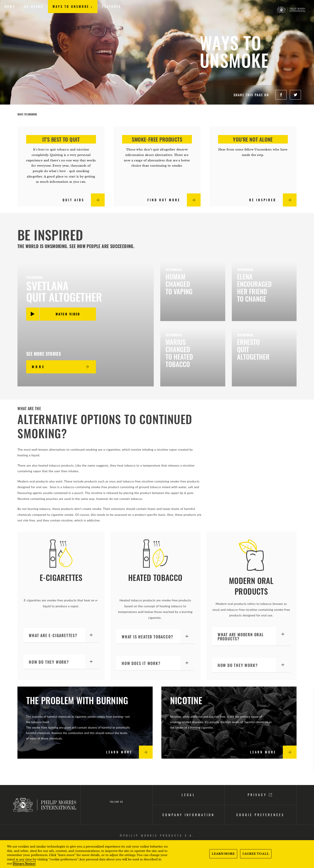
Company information (188, 815)
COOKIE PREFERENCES (260, 815)
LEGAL (188, 795)
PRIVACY (260, 795)
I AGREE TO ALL (256, 854)
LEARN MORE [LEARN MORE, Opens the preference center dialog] (223, 854)
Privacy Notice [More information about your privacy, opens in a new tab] (24, 864)
